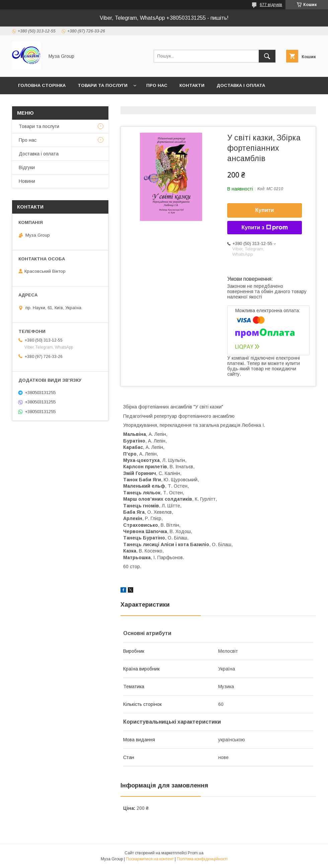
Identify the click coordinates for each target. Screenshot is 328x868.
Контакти (192, 85)
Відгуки (27, 167)
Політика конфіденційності (202, 859)
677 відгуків (271, 5)
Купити (265, 210)
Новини (27, 181)
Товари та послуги (103, 85)
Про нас (157, 85)
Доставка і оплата (241, 85)
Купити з (264, 228)
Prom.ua (196, 853)
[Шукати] (267, 56)
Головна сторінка (42, 85)
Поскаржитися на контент (150, 859)
